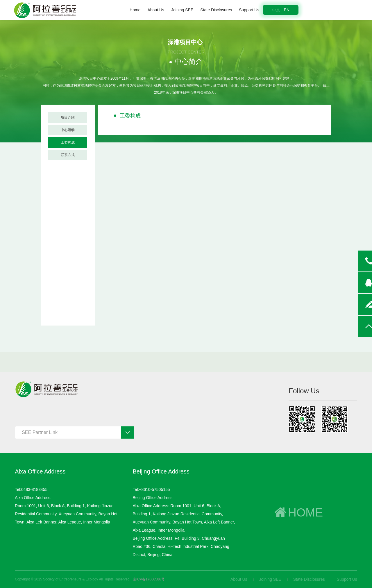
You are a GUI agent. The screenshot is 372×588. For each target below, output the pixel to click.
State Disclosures (216, 10)
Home (135, 10)
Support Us (249, 10)
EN (287, 10)
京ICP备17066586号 (149, 579)
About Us (156, 10)
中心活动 (68, 130)
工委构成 (68, 142)
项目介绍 (68, 117)
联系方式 (68, 155)
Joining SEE (182, 10)
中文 (276, 10)
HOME (298, 512)
